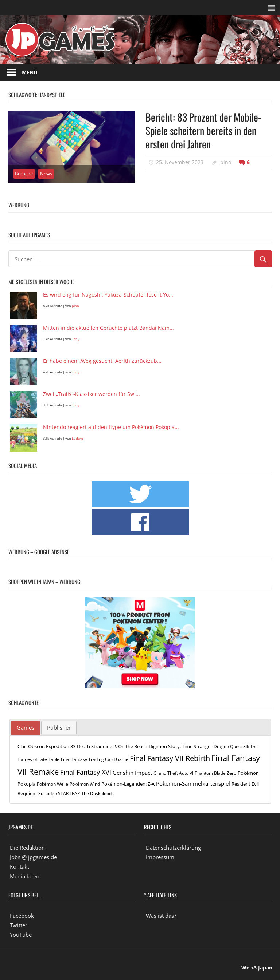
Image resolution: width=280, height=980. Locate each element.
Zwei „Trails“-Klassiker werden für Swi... (92, 394)
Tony (76, 339)
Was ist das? (161, 916)
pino (226, 162)
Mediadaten (25, 876)
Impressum (160, 857)
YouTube (21, 935)
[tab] (26, 728)
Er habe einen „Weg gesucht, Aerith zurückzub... (102, 361)
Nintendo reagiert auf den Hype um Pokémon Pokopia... (111, 427)
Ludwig (77, 438)
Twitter (19, 925)
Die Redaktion (27, 848)
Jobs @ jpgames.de (33, 857)
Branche (24, 174)
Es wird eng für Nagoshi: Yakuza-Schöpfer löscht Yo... (108, 295)
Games (26, 727)
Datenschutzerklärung (173, 848)
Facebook (22, 916)
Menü (30, 72)
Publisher (59, 727)
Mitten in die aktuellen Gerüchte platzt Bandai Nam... (108, 328)
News (46, 174)
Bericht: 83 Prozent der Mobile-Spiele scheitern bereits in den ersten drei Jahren (203, 131)
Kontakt (20, 866)
